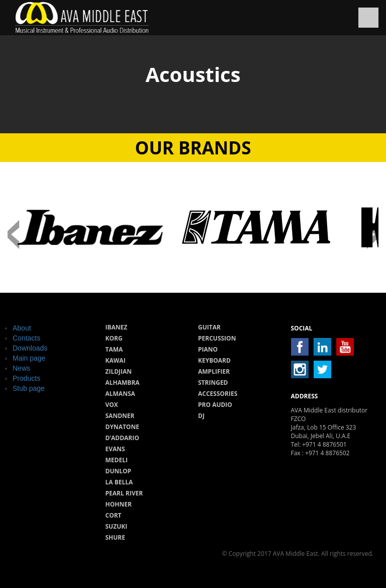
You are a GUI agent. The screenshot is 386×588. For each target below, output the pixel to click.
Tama (114, 349)
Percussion (217, 338)
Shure (116, 537)
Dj (201, 416)
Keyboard (214, 360)
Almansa (120, 394)
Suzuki (117, 526)
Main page (29, 358)
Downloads (30, 348)
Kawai (116, 360)
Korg (114, 338)
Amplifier (214, 371)
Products (26, 378)
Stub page (29, 388)
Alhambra (123, 383)
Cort (114, 515)
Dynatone (122, 427)
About (22, 328)
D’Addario (122, 438)
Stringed (213, 383)
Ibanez (117, 327)
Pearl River (124, 493)
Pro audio (215, 405)
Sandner (120, 416)
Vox (112, 405)
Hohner (119, 504)
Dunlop (119, 471)
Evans (115, 449)
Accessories (218, 394)
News (21, 368)
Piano (208, 349)
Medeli (117, 460)
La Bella (119, 482)
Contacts (26, 338)
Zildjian (119, 371)
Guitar (209, 327)
